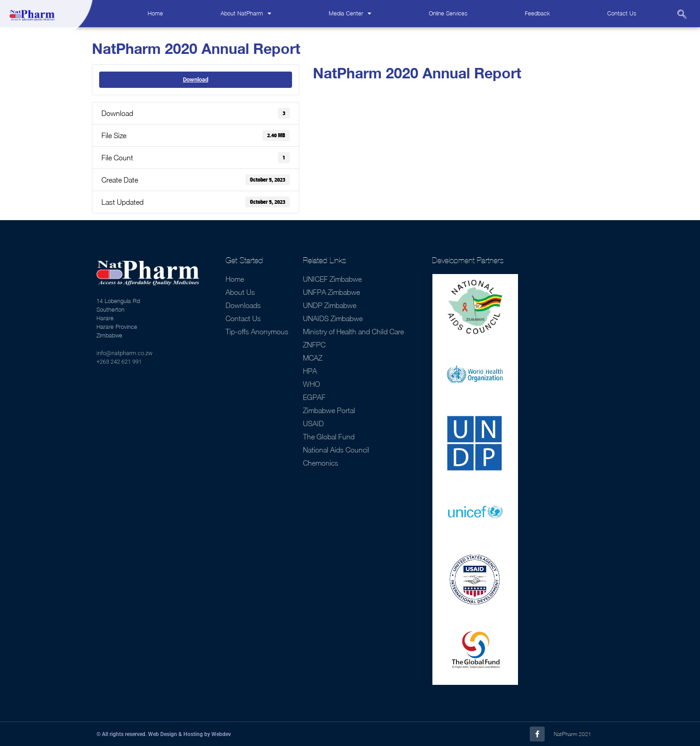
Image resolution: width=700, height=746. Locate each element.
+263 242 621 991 (119, 362)
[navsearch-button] (682, 15)
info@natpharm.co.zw (125, 353)
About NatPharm (246, 14)
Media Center (350, 14)
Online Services (448, 13)
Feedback (537, 13)
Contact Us (622, 13)
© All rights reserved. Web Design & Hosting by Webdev (164, 734)
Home (155, 13)
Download (196, 79)
